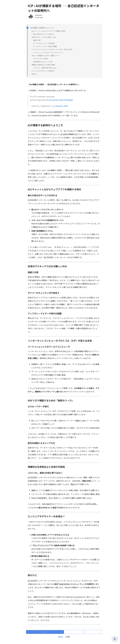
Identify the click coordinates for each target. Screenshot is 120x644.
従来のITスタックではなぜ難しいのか (44, 37)
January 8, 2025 (61, 106)
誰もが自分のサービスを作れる (43, 34)
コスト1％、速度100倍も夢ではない (45, 68)
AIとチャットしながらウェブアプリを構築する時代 (48, 31)
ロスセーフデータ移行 (41, 59)
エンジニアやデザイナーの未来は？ (43, 71)
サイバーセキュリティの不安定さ (44, 43)
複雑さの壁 (37, 40)
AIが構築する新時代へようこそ (42, 28)
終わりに (35, 74)
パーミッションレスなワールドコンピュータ (48, 53)
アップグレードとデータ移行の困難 (45, 46)
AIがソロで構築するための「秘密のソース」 (46, 56)
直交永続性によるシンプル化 (43, 62)
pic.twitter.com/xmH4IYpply (61, 100)
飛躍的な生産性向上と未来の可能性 (43, 65)
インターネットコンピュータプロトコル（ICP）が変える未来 (52, 49)
